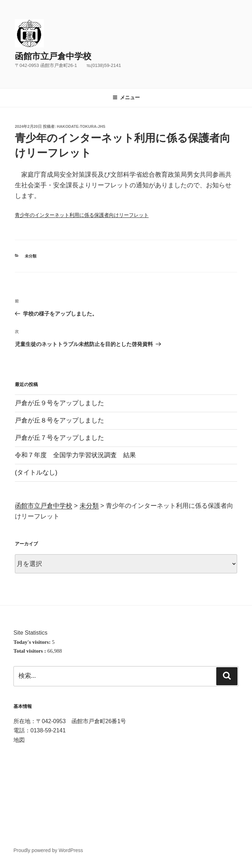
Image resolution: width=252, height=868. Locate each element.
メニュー (126, 97)
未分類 (31, 256)
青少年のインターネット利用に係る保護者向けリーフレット (82, 215)
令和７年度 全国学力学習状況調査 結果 (75, 455)
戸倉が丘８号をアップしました (59, 420)
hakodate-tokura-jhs (81, 126)
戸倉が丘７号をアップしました (59, 438)
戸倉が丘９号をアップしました (59, 403)
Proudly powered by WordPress (48, 850)
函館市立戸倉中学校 (53, 56)
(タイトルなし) (36, 472)
